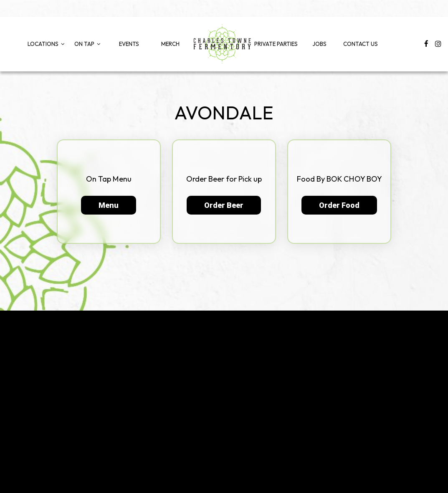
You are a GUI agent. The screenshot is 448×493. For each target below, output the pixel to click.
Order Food (339, 205)
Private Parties (276, 44)
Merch (170, 44)
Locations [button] (46, 44)
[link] (222, 44)
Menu (109, 205)
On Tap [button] (87, 44)
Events (129, 44)
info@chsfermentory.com (359, 419)
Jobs (319, 44)
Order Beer (224, 205)
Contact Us (361, 44)
